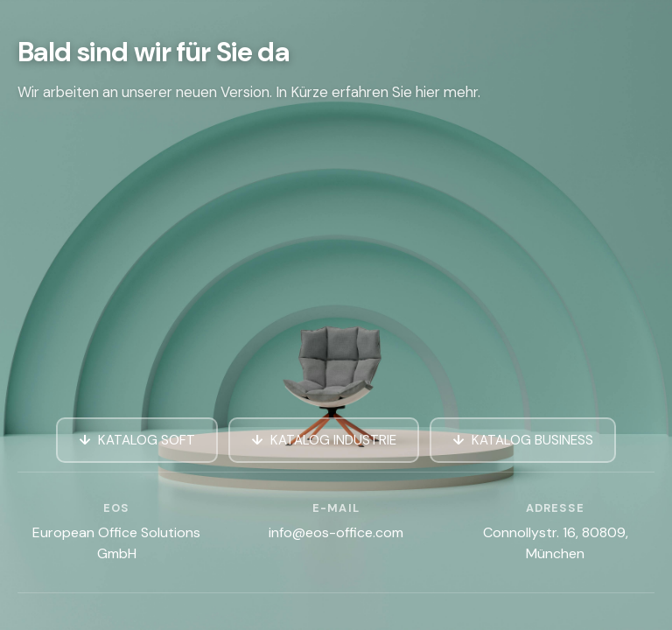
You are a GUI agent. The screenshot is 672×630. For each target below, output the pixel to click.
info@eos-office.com (336, 532)
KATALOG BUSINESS (532, 440)
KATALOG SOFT (147, 440)
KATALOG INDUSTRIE (333, 440)
